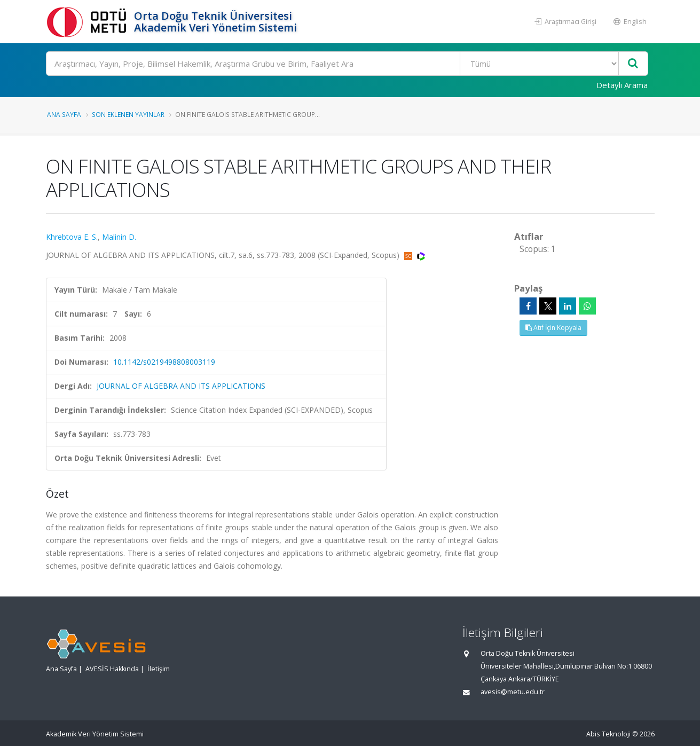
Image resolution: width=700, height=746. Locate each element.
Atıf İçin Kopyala (553, 328)
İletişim (159, 669)
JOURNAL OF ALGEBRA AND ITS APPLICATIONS (181, 386)
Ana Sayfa (64, 114)
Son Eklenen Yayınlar (128, 114)
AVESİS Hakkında (112, 669)
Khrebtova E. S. (72, 237)
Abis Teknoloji (608, 734)
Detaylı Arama (622, 85)
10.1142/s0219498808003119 (164, 362)
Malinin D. (119, 237)
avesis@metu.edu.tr (513, 692)
